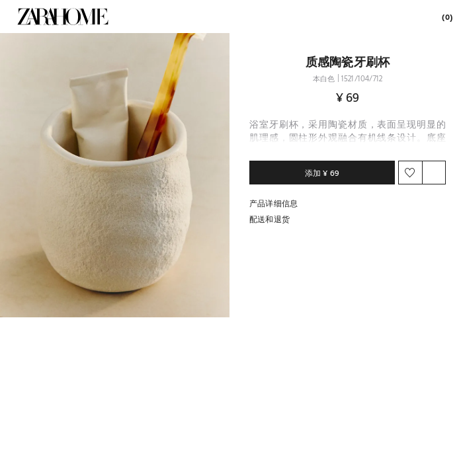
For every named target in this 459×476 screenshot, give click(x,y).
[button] (115, 175)
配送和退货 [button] (270, 219)
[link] (63, 17)
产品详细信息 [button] (273, 203)
